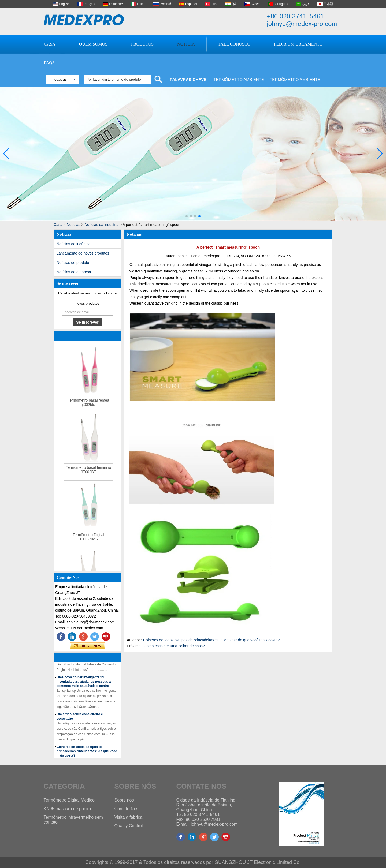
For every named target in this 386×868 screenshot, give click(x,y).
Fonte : (197, 256)
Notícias (74, 225)
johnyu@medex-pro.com (302, 24)
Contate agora (88, 646)
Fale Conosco (234, 44)
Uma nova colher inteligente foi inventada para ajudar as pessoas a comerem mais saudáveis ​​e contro (84, 683)
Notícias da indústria (101, 225)
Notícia (186, 44)
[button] (187, 216)
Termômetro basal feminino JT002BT (89, 471)
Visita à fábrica (129, 817)
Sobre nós (124, 800)
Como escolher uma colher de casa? (174, 646)
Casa (50, 44)
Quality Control (129, 826)
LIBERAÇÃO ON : (240, 256)
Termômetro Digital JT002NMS (88, 538)
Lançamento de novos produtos (83, 253)
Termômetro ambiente (239, 79)
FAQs (49, 63)
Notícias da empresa (74, 272)
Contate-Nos (127, 809)
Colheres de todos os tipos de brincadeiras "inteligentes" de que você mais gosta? (87, 752)
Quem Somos (93, 44)
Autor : (172, 256)
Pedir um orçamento (298, 44)
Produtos (142, 44)
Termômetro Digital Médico (69, 800)
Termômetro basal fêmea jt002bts (89, 403)
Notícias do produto (73, 263)
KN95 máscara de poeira (67, 809)
